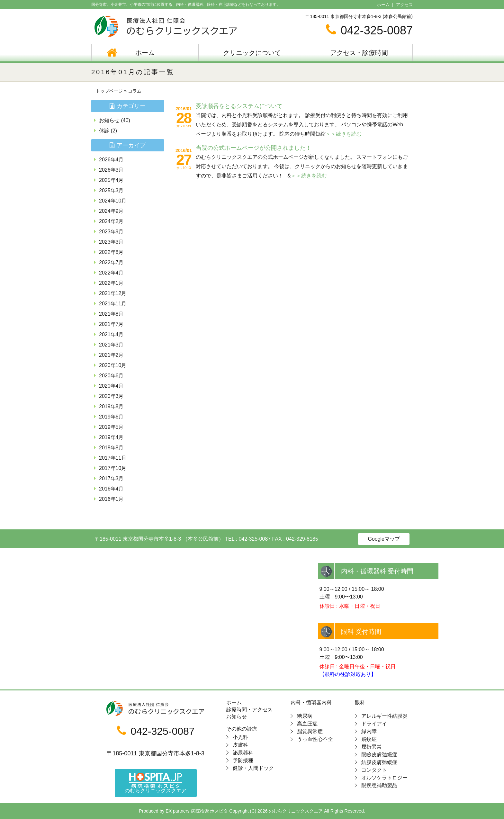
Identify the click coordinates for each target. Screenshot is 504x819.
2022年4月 (111, 273)
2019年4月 (111, 437)
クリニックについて (252, 53)
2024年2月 (111, 221)
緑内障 (369, 731)
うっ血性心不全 (315, 739)
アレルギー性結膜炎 (384, 716)
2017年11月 (113, 458)
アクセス (404, 5)
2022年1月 (111, 283)
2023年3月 (111, 242)
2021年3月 (111, 345)
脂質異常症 (310, 731)
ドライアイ (374, 724)
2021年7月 (111, 324)
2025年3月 (111, 190)
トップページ (109, 91)
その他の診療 (242, 729)
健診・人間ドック (253, 768)
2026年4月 (111, 160)
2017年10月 (113, 468)
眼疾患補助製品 (379, 785)
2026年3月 (111, 170)
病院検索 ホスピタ (210, 811)
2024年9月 (111, 211)
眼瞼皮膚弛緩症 (379, 755)
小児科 (240, 737)
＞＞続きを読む (344, 134)
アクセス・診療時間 (359, 53)
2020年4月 (111, 386)
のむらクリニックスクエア (156, 783)
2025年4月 (111, 180)
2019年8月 (111, 406)
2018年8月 (111, 448)
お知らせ (109, 120)
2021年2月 (111, 355)
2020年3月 (111, 396)
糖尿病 (305, 716)
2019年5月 (111, 427)
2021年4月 (111, 334)
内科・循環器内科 (311, 703)
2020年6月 (111, 376)
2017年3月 (111, 478)
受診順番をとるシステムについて (239, 106)
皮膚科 (240, 745)
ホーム (383, 5)
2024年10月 (113, 201)
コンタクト (374, 770)
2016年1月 (111, 499)
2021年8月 (111, 314)
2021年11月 (113, 304)
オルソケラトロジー (384, 778)
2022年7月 (111, 262)
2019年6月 (111, 417)
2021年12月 (113, 293)
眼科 (360, 703)
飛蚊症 (369, 739)
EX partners (177, 811)
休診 (104, 131)
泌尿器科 (243, 753)
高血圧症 (307, 724)
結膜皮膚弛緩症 (379, 762)
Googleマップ (384, 539)
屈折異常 (372, 747)
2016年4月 (111, 489)
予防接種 (243, 760)
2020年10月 (113, 365)
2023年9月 (111, 232)
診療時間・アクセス (249, 710)
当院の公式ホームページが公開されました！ (254, 148)
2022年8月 (111, 252)
